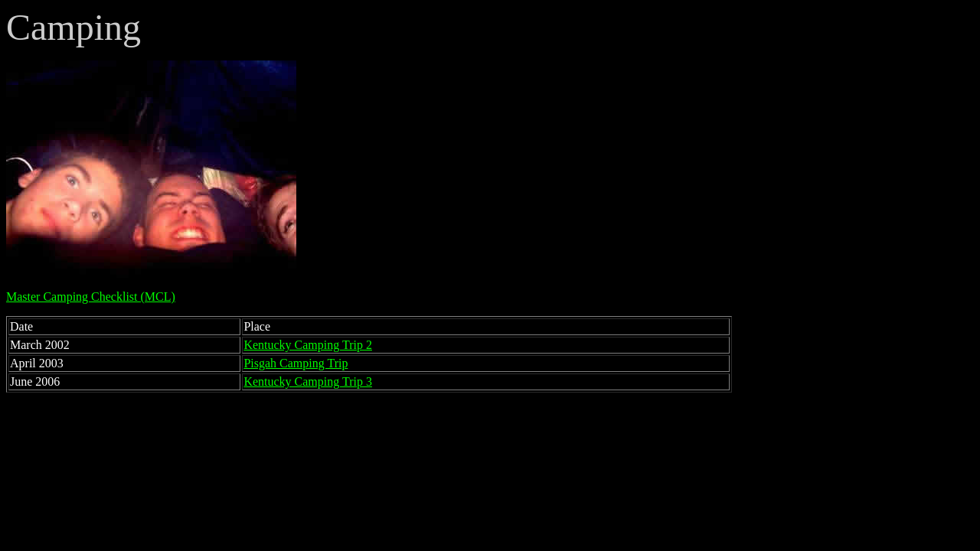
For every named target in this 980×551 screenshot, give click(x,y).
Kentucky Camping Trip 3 (308, 381)
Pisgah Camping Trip (296, 363)
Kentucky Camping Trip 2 (308, 345)
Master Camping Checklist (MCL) (91, 297)
